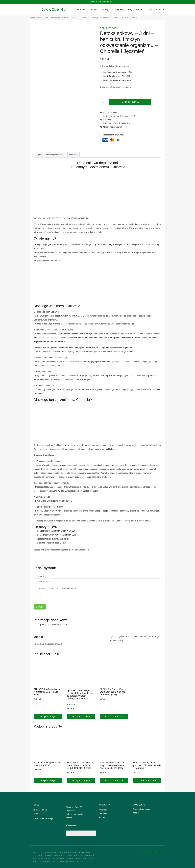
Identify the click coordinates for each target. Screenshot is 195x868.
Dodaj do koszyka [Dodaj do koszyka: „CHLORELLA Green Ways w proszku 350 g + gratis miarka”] (48, 717)
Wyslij (40, 607)
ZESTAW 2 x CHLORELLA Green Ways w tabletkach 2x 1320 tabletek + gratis (80, 765)
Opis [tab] (39, 155)
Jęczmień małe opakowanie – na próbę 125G (47, 764)
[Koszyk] (149, 10)
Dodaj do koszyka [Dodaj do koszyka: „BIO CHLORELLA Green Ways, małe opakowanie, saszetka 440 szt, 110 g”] (114, 780)
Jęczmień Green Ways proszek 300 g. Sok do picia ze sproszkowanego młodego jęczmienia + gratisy (81, 696)
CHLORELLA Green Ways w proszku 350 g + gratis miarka (47, 692)
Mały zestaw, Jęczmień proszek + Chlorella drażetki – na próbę (147, 765)
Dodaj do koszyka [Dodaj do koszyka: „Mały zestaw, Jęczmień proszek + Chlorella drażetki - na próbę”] (147, 780)
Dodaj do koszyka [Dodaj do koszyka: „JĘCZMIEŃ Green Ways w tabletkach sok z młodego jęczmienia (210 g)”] (114, 717)
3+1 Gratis (104, 820)
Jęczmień (80, 10)
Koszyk (136, 813)
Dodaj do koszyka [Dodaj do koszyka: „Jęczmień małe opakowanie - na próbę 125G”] (48, 780)
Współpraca (71, 825)
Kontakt (139, 10)
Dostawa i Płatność (74, 807)
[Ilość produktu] (104, 102)
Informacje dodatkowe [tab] (55, 155)
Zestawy (105, 10)
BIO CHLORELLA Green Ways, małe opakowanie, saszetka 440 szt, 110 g (112, 765)
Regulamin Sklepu (74, 811)
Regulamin (159, 852)
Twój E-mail (39, 576)
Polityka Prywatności (75, 814)
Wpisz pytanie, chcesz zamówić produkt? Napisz (55, 588)
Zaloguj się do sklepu (142, 809)
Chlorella (93, 10)
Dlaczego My (118, 10)
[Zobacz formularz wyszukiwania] (160, 10)
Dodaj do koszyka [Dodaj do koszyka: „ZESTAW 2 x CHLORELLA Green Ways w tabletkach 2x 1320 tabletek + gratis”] (81, 780)
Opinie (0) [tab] (73, 155)
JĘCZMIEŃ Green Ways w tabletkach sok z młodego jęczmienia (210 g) (113, 692)
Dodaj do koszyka (129, 102)
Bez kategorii (109, 28)
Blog (130, 10)
